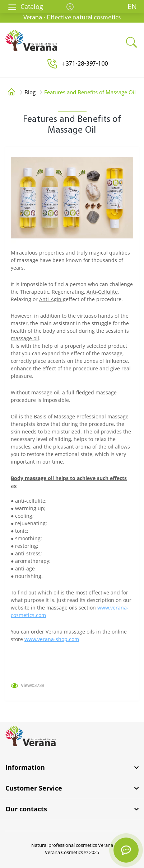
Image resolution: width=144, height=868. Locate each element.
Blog (30, 92)
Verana (106, 845)
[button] (85, 64)
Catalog (25, 6)
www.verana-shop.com (52, 639)
